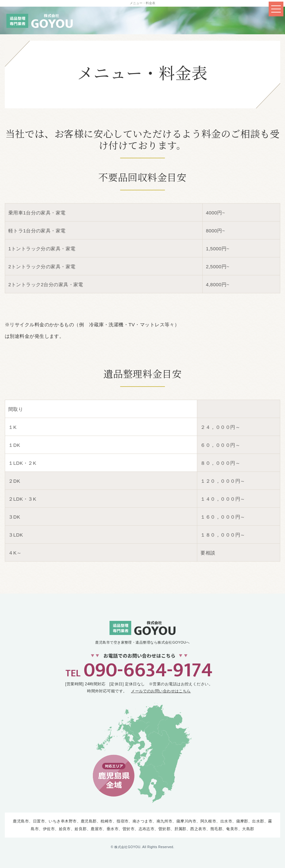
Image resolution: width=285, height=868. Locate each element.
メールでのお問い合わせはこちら (161, 691)
